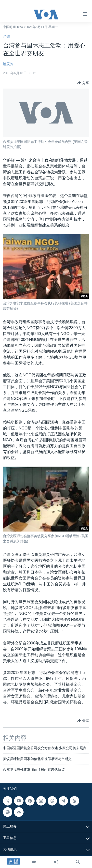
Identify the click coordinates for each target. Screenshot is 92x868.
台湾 (7, 37)
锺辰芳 (8, 64)
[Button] (83, 83)
